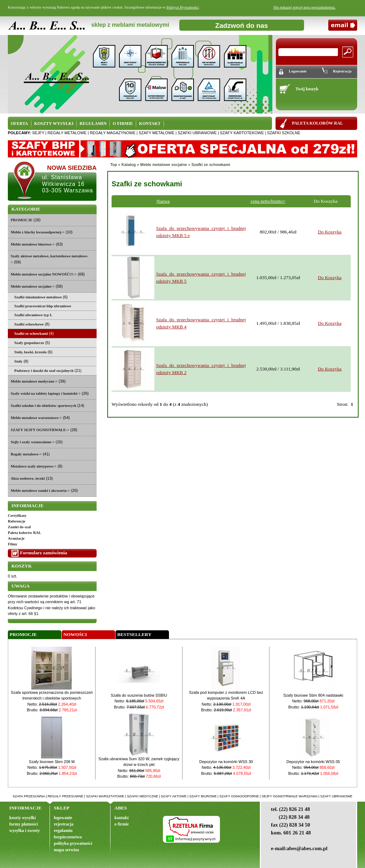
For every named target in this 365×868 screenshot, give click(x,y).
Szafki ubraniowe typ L (33, 315)
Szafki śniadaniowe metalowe (38, 297)
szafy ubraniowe (336, 796)
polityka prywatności (73, 843)
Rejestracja (342, 71)
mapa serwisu (66, 850)
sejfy (38, 133)
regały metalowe (67, 133)
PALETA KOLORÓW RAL (317, 123)
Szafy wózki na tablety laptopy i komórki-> (46, 393)
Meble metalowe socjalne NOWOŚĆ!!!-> (44, 274)
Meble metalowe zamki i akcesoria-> (40, 491)
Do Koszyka (330, 232)
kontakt (122, 818)
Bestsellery (134, 634)
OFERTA (19, 123)
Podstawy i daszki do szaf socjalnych (44, 371)
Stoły (18, 361)
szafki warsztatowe (105, 796)
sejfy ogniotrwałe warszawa (290, 796)
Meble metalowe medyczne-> (34, 381)
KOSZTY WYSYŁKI (54, 123)
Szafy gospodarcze (29, 343)
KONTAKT (150, 123)
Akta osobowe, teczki (28, 478)
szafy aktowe (174, 796)
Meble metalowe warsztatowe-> (36, 418)
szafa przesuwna (29, 796)
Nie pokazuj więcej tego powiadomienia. (304, 7)
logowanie (63, 818)
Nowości (75, 634)
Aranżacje (16, 538)
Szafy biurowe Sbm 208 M (52, 762)
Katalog (129, 165)
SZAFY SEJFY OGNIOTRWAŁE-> (40, 430)
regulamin (63, 831)
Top (114, 165)
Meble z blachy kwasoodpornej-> (38, 232)
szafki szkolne (284, 133)
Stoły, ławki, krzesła (30, 352)
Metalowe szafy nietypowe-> (34, 466)
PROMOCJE (22, 220)
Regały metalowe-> (26, 454)
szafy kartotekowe (242, 133)
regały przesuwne (66, 796)
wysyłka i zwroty (25, 831)
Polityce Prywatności (182, 7)
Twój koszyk (307, 89)
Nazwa (163, 201)
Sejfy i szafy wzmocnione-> (33, 442)
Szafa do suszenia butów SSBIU (139, 695)
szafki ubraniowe (197, 133)
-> (33, 286)
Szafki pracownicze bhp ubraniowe (43, 306)
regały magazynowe (113, 133)
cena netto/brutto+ (268, 201)
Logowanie (298, 71)
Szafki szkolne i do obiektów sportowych (43, 406)
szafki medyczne (143, 796)
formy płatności (24, 824)
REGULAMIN (93, 123)
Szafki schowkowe (29, 324)
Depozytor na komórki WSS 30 (226, 762)
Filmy (13, 544)
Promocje (23, 634)
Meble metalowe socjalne (163, 165)
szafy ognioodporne (239, 796)
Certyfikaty (17, 516)
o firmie (122, 824)
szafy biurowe (203, 796)
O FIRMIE (123, 123)
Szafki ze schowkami (211, 165)
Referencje (17, 521)
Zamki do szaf (19, 527)
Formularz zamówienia (43, 553)
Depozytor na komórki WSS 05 (313, 762)
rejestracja (64, 824)
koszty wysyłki (22, 818)
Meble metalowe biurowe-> (33, 244)
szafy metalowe (156, 133)
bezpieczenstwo (68, 837)
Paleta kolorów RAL (25, 533)
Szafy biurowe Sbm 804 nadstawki (313, 695)
